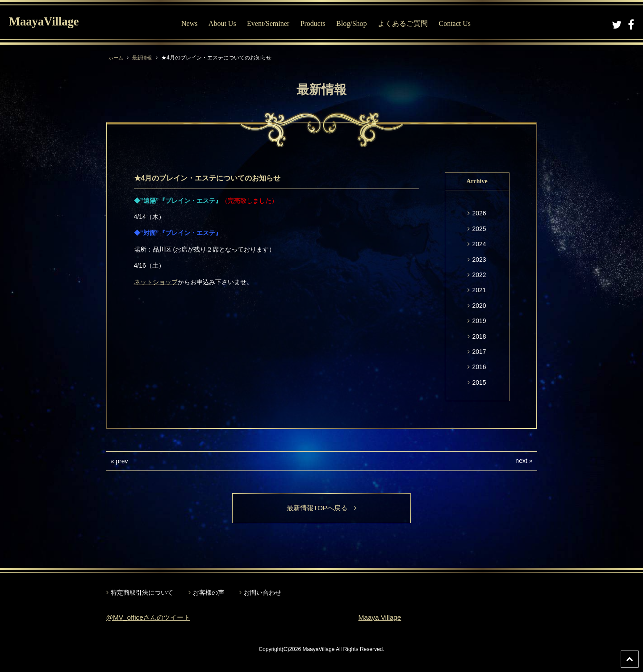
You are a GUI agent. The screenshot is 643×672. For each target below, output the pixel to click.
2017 (479, 352)
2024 (479, 244)
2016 (479, 367)
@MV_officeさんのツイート (151, 618)
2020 (479, 306)
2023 (479, 260)
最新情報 (144, 58)
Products (315, 23)
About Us (224, 23)
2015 (479, 382)
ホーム (117, 58)
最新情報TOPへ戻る (322, 508)
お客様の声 (209, 593)
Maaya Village (381, 618)
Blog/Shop (354, 23)
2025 (479, 229)
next (521, 461)
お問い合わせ (263, 593)
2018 (479, 336)
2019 (479, 321)
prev (122, 461)
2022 (479, 275)
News (192, 23)
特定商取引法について (142, 593)
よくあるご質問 (405, 23)
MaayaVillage (48, 23)
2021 (479, 290)
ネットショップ (156, 282)
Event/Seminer (270, 23)
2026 (479, 213)
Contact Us (457, 23)
